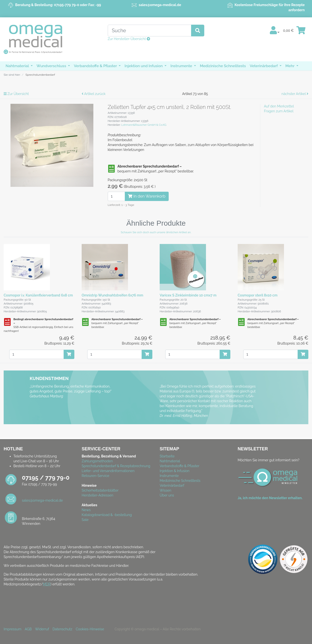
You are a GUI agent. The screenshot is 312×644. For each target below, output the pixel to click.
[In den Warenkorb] (69, 354)
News (86, 510)
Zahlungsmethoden (97, 461)
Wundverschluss (52, 66)
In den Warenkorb (147, 196)
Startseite (167, 456)
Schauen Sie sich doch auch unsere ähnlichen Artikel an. (156, 232)
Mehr (290, 66)
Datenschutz (62, 629)
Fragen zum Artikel (279, 111)
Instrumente (182, 66)
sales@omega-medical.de (160, 5)
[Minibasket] (301, 30)
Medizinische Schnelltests (223, 66)
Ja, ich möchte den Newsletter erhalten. (270, 498)
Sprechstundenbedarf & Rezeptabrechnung (116, 466)
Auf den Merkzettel (279, 106)
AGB (28, 629)
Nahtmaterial (18, 66)
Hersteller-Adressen (97, 495)
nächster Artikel (295, 94)
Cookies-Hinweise (91, 629)
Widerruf (42, 629)
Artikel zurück (94, 94)
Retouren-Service (95, 476)
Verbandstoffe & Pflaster (96, 66)
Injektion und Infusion (144, 66)
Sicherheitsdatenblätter (100, 490)
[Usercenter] (275, 30)
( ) (132, 186)
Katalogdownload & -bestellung (107, 515)
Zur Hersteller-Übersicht (129, 39)
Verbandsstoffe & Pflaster (180, 466)
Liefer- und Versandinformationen (108, 471)
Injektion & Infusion (175, 471)
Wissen (166, 490)
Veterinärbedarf (264, 66)
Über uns (167, 495)
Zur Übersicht (16, 94)
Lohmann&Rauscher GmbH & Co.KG (144, 125)
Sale (85, 520)
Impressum (13, 629)
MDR (47, 584)
